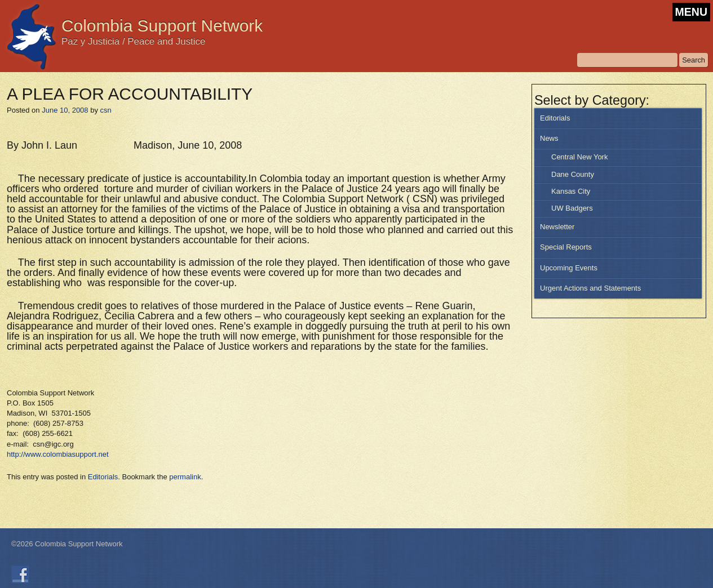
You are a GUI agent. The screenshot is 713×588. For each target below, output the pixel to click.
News (549, 138)
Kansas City (571, 191)
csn (106, 110)
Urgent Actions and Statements (590, 288)
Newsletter (557, 227)
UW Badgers (572, 208)
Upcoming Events (569, 268)
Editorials (555, 118)
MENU (691, 12)
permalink (185, 477)
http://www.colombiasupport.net (58, 454)
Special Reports (566, 247)
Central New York (579, 157)
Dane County (573, 174)
